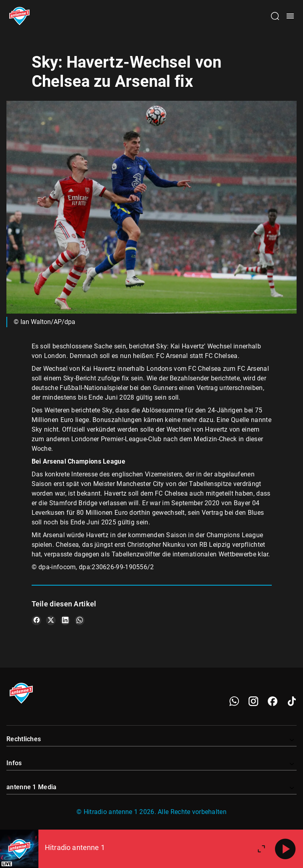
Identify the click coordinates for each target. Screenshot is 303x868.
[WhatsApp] (234, 701)
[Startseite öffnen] (19, 16)
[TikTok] (292, 701)
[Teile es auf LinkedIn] (65, 620)
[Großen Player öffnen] (261, 849)
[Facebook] (273, 701)
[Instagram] (253, 701)
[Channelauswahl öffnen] (275, 16)
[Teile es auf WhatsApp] (80, 620)
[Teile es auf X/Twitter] (51, 620)
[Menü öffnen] (290, 16)
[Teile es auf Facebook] (36, 620)
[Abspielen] (285, 849)
